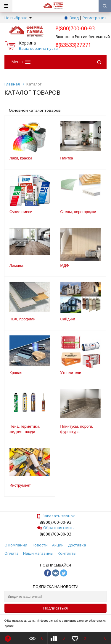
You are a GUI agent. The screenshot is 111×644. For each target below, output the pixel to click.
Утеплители (71, 373)
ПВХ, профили (22, 319)
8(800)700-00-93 (55, 522)
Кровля (16, 373)
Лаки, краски (21, 158)
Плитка (67, 158)
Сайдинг (68, 319)
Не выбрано (18, 18)
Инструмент (20, 485)
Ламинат (17, 265)
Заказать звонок (56, 516)
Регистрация (95, 18)
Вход (74, 18)
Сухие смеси (21, 212)
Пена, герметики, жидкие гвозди (25, 429)
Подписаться (55, 608)
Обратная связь (55, 528)
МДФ (65, 265)
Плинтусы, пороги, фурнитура (77, 429)
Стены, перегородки (78, 212)
